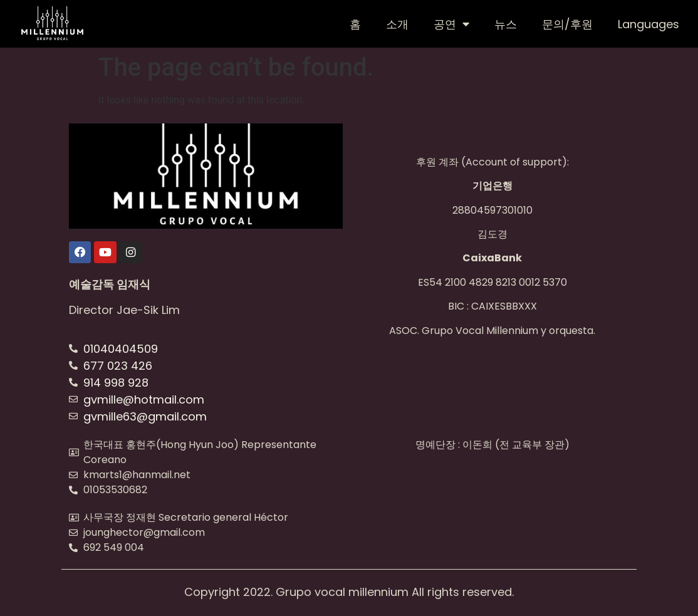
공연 (451, 24)
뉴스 (506, 24)
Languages (649, 24)
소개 (397, 24)
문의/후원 (567, 24)
